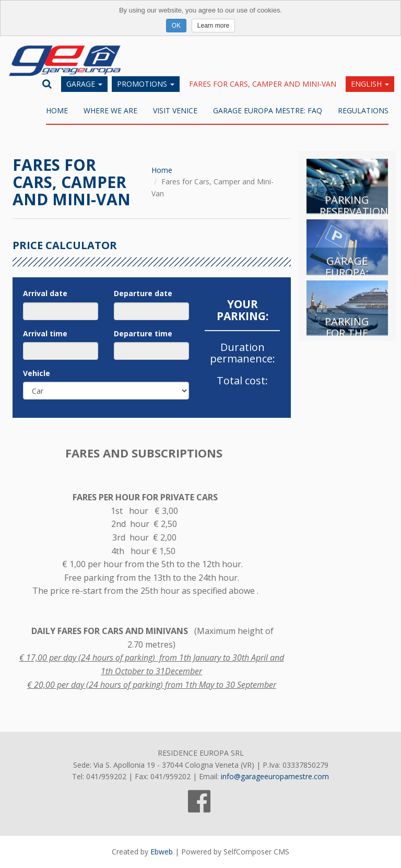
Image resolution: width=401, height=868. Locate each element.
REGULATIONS (363, 110)
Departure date (143, 293)
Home (57, 110)
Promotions (146, 84)
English (370, 84)
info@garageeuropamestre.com (275, 776)
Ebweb (162, 852)
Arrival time (45, 333)
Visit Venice (175, 110)
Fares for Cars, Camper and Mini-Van (263, 84)
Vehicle (37, 373)
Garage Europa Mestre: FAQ (268, 110)
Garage (84, 84)
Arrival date (45, 293)
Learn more (213, 26)
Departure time (143, 333)
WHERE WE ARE (110, 110)
